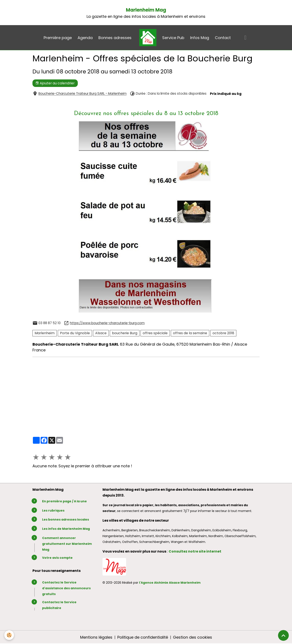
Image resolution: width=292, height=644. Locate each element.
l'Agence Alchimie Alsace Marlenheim (170, 583)
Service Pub (173, 38)
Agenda (85, 38)
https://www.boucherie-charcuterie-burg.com (107, 323)
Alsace (101, 333)
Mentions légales (96, 637)
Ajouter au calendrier (55, 83)
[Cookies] (9, 635)
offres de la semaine (190, 333)
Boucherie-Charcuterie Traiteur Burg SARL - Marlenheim (83, 94)
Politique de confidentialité (143, 637)
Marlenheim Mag (146, 10)
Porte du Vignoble (75, 333)
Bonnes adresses (115, 38)
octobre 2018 (223, 333)
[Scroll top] (283, 635)
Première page (58, 38)
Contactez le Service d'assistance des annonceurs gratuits (66, 588)
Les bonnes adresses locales (66, 519)
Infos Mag (200, 38)
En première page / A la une (64, 501)
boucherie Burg (125, 333)
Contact (223, 38)
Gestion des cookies (193, 637)
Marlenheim (45, 333)
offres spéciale (155, 333)
